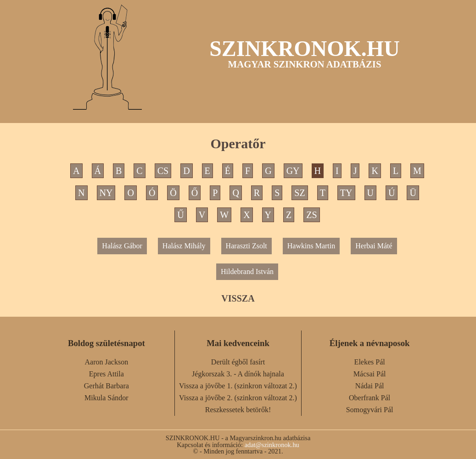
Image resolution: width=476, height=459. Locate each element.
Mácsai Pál (370, 374)
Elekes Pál (370, 362)
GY (293, 171)
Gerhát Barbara (106, 386)
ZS (311, 215)
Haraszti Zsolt (246, 246)
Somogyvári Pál (370, 410)
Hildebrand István (247, 271)
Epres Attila (106, 374)
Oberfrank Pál (370, 398)
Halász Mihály (184, 246)
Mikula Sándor (106, 398)
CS (163, 171)
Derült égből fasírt (238, 362)
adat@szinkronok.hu (272, 445)
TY (346, 193)
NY (106, 193)
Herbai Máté (374, 246)
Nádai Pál (370, 386)
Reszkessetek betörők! (238, 410)
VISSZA (238, 298)
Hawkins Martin (311, 246)
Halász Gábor (122, 246)
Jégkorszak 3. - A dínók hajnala (238, 374)
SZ (300, 193)
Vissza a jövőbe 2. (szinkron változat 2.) (238, 398)
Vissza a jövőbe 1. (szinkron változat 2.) (238, 386)
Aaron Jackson (107, 362)
